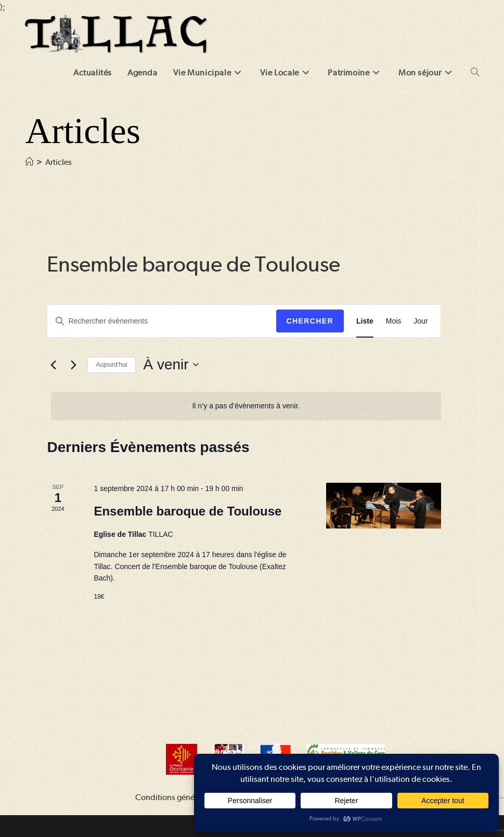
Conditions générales (173, 797)
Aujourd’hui (111, 365)
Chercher (310, 321)
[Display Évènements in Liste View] (365, 321)
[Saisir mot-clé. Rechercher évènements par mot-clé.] (161, 321)
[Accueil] (29, 162)
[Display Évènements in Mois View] (394, 321)
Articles (59, 162)
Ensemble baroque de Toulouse (188, 511)
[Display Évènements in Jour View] (421, 321)
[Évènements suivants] (73, 365)
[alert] (246, 406)
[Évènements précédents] (53, 365)
